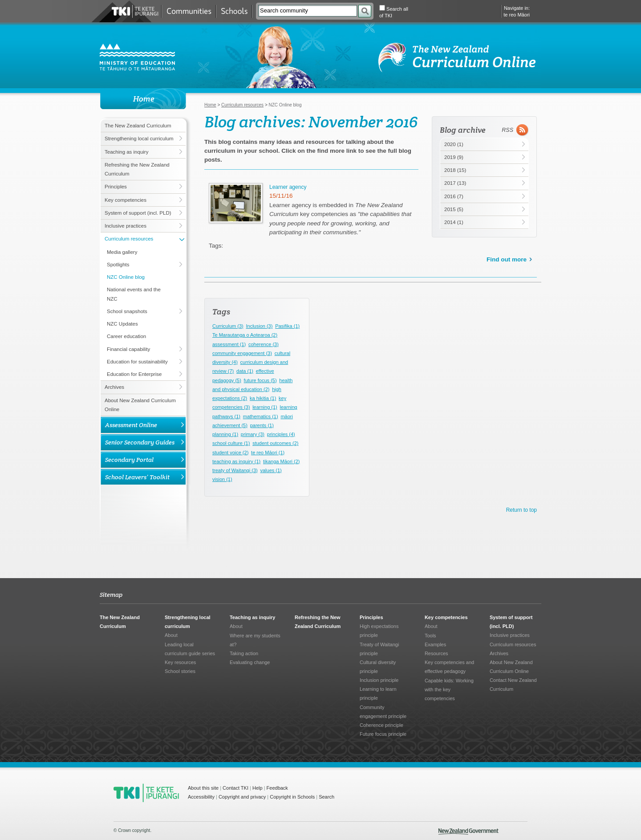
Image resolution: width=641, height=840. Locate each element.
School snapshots (127, 311)
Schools (234, 11)
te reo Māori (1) (268, 453)
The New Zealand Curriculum (138, 126)
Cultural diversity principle (378, 667)
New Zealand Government (469, 832)
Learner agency (288, 187)
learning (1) (265, 407)
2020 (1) (454, 144)
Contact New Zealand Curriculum (513, 685)
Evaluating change (250, 662)
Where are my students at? (255, 640)
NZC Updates (122, 324)
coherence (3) (264, 344)
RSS (507, 130)
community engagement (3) (242, 353)
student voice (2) (230, 453)
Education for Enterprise (134, 374)
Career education (126, 336)
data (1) (245, 371)
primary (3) (253, 434)
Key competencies (126, 200)
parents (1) (262, 425)
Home (210, 105)
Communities (189, 11)
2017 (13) (455, 183)
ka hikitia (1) (263, 398)
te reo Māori (517, 15)
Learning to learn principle (378, 693)
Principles (116, 187)
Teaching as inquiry (126, 152)
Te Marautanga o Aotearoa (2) (245, 335)
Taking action (244, 653)
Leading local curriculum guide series (190, 649)
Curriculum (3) (228, 326)
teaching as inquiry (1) (236, 461)
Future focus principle (383, 734)
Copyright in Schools (292, 797)
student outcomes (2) (275, 443)
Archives (114, 387)
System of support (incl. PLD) (138, 213)
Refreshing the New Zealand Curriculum (137, 169)
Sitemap (111, 595)
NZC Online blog (126, 277)
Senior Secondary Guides (140, 442)
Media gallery (122, 252)
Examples (435, 644)
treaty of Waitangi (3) (235, 470)
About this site (203, 788)
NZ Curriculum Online (457, 58)
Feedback (277, 788)
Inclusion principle (379, 680)
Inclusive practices (126, 226)
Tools (430, 636)
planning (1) (225, 434)
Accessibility (201, 797)
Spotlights (118, 265)
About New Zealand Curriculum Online (140, 405)
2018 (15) (455, 170)
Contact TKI (235, 788)
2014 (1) (454, 222)
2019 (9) (454, 157)
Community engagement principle (383, 712)
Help (258, 788)
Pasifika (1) (287, 326)
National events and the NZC (134, 294)
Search (327, 797)
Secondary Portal (129, 460)
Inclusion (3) (259, 326)
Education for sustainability (137, 362)
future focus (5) (260, 380)
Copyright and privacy (242, 797)
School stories (180, 671)
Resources (436, 653)
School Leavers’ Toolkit (137, 477)
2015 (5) (454, 209)
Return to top (521, 510)
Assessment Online (131, 425)
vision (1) (222, 479)
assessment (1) (229, 344)
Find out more (507, 259)
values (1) (271, 470)
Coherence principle (381, 725)
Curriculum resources (129, 239)
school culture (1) (231, 443)
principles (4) (281, 434)
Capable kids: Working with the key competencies (449, 689)
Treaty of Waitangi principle (379, 649)
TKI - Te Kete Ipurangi (146, 793)
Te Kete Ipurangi (135, 11)
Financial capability (128, 349)
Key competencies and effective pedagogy (449, 667)
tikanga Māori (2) (282, 461)
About (171, 635)
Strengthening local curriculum (139, 139)
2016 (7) (454, 196)
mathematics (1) (261, 416)
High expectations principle (379, 631)
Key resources (180, 662)
